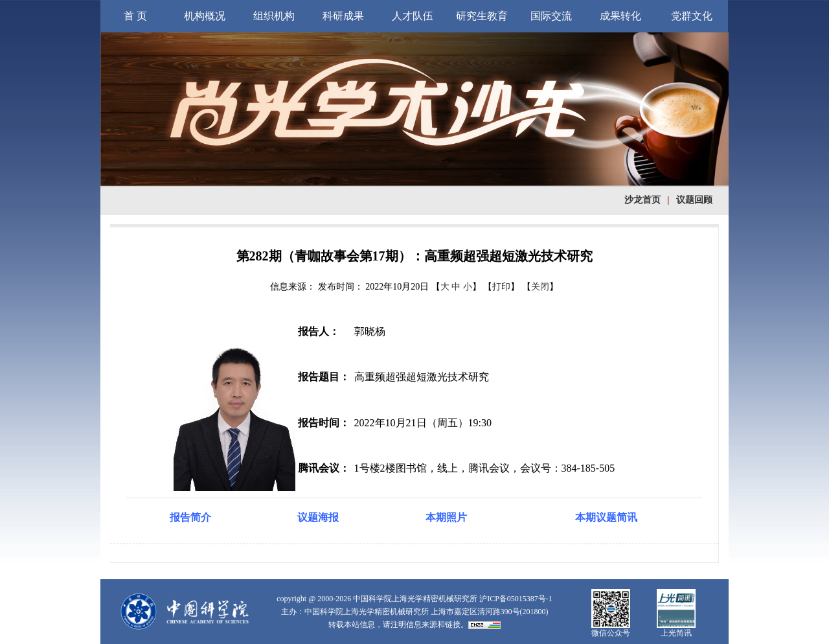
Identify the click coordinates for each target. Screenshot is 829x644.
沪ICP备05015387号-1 (516, 599)
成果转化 (620, 16)
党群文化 (692, 16)
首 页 (135, 16)
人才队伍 (413, 16)
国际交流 (551, 16)
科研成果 (343, 16)
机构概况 (205, 16)
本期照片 (446, 517)
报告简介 (190, 517)
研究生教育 (482, 16)
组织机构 (274, 16)
